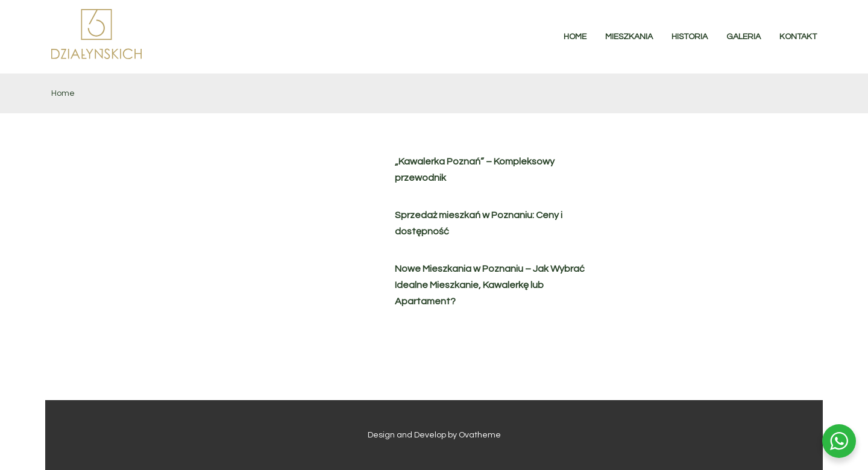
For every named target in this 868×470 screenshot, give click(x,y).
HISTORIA (690, 37)
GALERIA (744, 37)
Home (63, 93)
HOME (575, 37)
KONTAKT (798, 37)
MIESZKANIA (629, 37)
